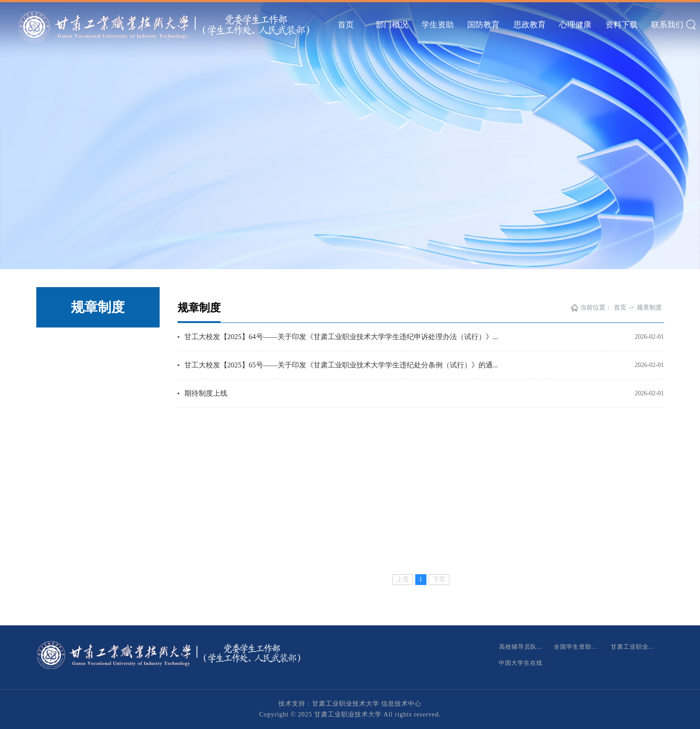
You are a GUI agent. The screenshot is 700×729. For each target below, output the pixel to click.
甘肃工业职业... (633, 647)
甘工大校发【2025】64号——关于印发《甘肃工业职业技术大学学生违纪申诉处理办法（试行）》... (341, 337)
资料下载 (622, 25)
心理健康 (575, 25)
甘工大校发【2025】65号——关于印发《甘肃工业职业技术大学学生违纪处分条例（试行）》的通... (341, 365)
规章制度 (649, 308)
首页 (346, 25)
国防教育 (483, 25)
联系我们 (667, 25)
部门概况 (392, 25)
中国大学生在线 (522, 663)
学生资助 (438, 25)
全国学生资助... (576, 647)
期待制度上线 (206, 393)
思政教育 (530, 25)
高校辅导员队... (522, 647)
